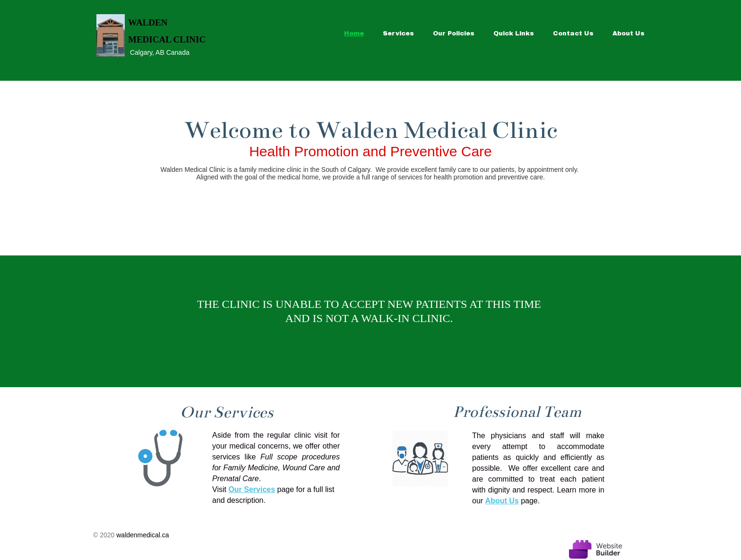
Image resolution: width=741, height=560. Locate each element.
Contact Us (573, 34)
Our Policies (454, 34)
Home (354, 34)
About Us (629, 34)
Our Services (252, 489)
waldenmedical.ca (142, 535)
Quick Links (514, 34)
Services (398, 34)
